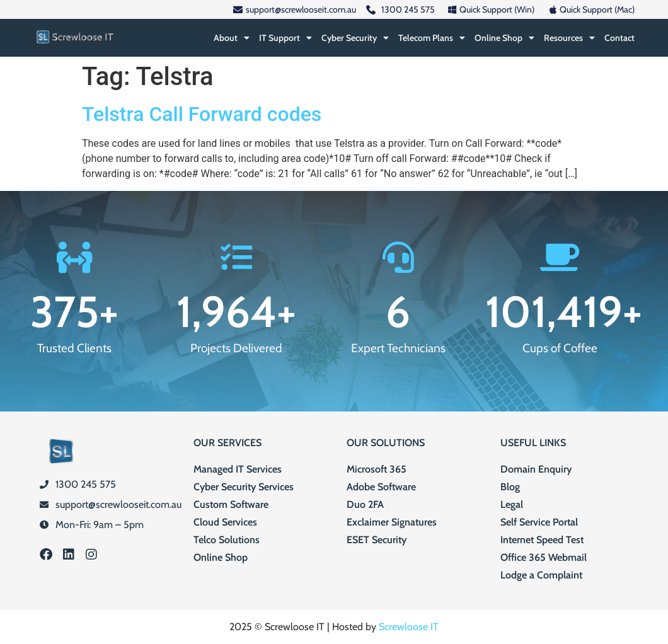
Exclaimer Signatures (392, 522)
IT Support (285, 38)
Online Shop (504, 38)
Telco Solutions (227, 540)
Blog (510, 487)
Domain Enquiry (536, 469)
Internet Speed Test (542, 540)
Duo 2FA (365, 504)
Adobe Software (381, 487)
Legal (512, 504)
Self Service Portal (539, 522)
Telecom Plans (432, 38)
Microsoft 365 (377, 469)
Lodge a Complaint (541, 575)
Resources (569, 38)
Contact (619, 38)
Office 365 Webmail (544, 557)
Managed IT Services (238, 469)
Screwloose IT (409, 627)
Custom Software (231, 504)
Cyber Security (355, 38)
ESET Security (377, 540)
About (232, 38)
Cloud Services (225, 522)
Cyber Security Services (244, 487)
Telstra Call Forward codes (202, 114)
